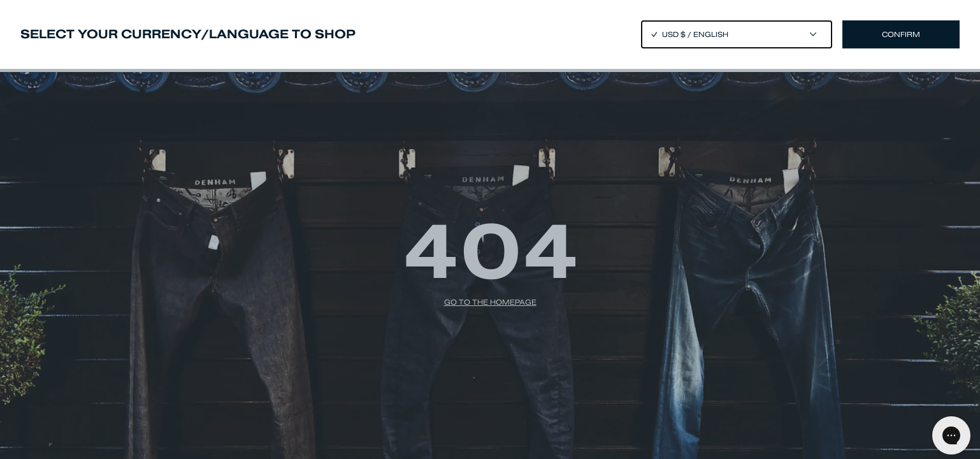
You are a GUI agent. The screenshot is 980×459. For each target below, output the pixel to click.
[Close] (490, 229)
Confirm (901, 34)
